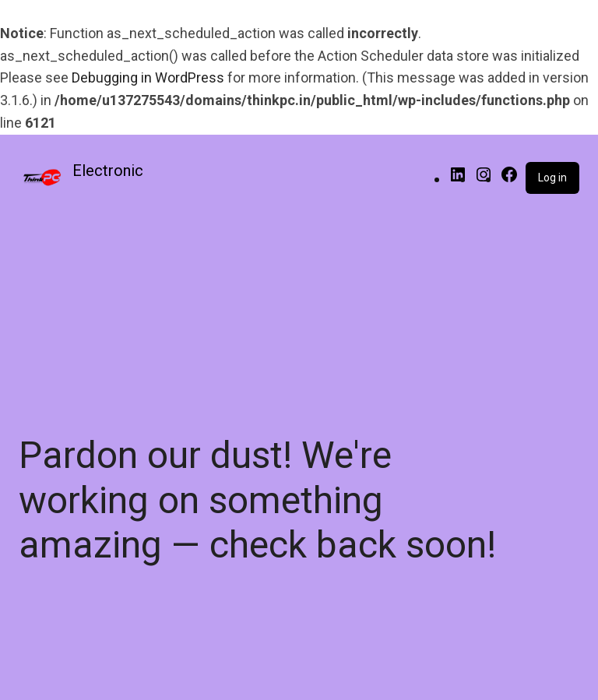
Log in (552, 178)
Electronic (108, 171)
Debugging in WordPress (148, 77)
